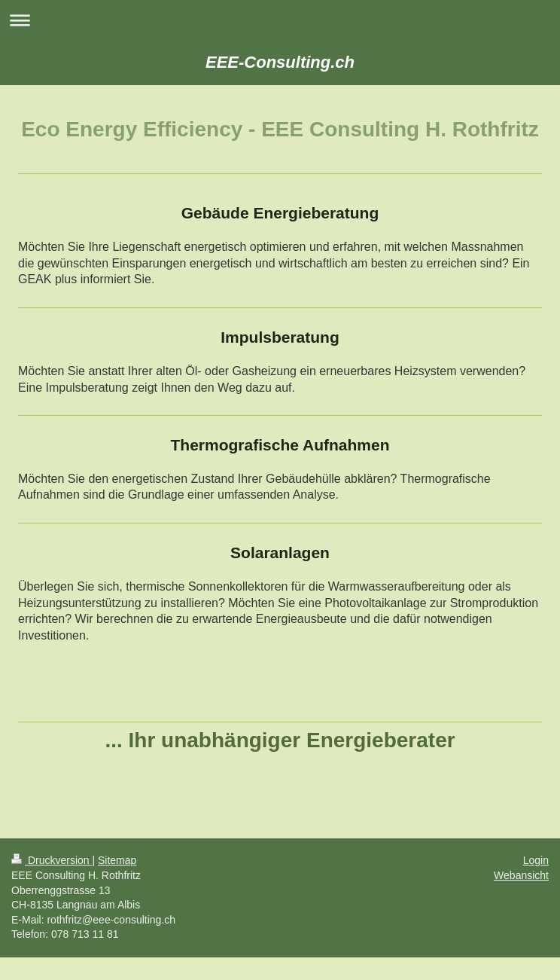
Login (536, 860)
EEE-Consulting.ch (280, 62)
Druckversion (52, 860)
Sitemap (117, 860)
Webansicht (521, 875)
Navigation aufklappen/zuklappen (280, 20)
